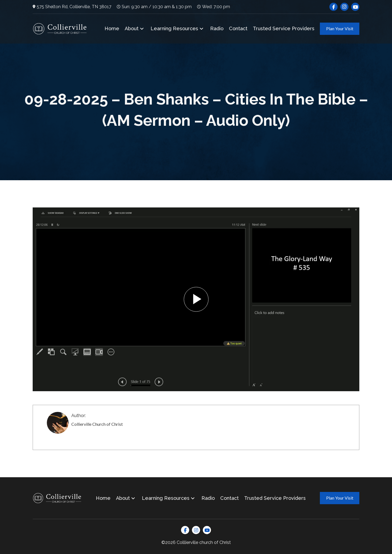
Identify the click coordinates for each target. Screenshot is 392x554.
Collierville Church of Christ (97, 424)
